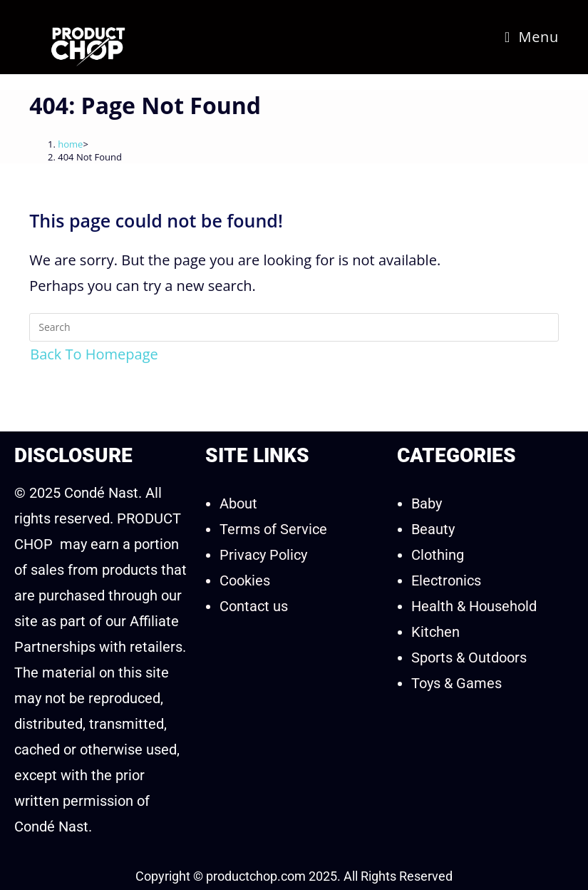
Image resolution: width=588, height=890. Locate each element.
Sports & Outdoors (469, 658)
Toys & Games (457, 683)
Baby (427, 503)
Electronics (446, 580)
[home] (70, 144)
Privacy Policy (263, 555)
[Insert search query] (294, 327)
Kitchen (435, 632)
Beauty (433, 529)
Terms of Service (273, 529)
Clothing (438, 555)
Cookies (245, 580)
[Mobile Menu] (532, 37)
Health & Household (474, 606)
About (238, 503)
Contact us (254, 606)
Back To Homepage (94, 354)
